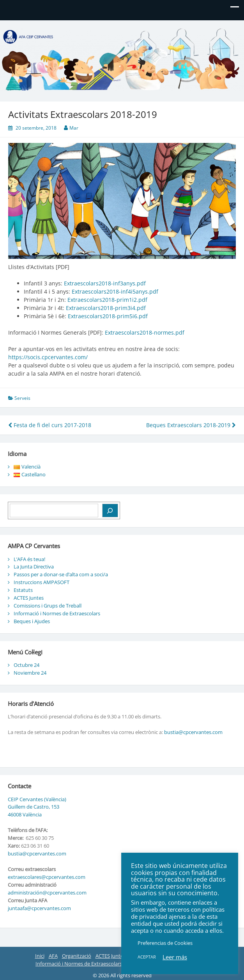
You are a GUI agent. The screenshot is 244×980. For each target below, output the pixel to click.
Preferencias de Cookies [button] (165, 943)
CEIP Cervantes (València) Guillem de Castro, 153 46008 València (37, 807)
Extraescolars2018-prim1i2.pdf (107, 300)
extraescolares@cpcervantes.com (47, 877)
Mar (74, 128)
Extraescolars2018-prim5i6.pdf (108, 316)
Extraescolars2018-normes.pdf (145, 332)
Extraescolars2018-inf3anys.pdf (105, 283)
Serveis (22, 398)
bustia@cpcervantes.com (193, 732)
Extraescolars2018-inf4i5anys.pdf (115, 291)
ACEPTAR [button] (147, 957)
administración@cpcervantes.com (47, 893)
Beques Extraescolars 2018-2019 (191, 425)
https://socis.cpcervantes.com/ (48, 357)
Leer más (175, 957)
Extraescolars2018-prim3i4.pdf (106, 308)
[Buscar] (110, 510)
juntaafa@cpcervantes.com (39, 908)
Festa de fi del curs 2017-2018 (50, 425)
